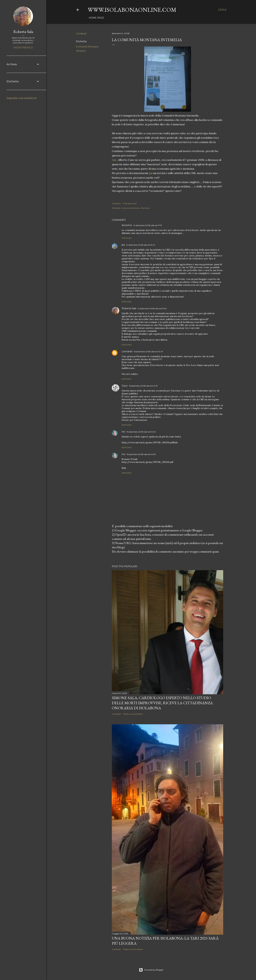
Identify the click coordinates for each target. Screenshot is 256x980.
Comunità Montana (87, 47)
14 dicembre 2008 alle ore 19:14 (141, 245)
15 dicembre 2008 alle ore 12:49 (141, 432)
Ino (124, 432)
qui (150, 173)
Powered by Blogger (151, 970)
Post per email (130, 203)
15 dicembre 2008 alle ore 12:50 (141, 454)
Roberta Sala (129, 308)
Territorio (81, 51)
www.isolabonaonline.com (132, 10)
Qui (114, 160)
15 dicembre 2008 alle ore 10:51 (143, 386)
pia (123, 245)
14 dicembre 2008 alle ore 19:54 (152, 308)
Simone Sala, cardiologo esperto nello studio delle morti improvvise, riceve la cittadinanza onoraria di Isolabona (162, 703)
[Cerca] (222, 10)
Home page (96, 18)
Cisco (125, 386)
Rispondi (127, 238)
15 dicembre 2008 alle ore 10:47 (148, 352)
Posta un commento (133, 714)
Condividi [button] (81, 34)
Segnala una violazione (22, 98)
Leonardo (127, 351)
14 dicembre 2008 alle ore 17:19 (148, 225)
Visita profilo (23, 48)
